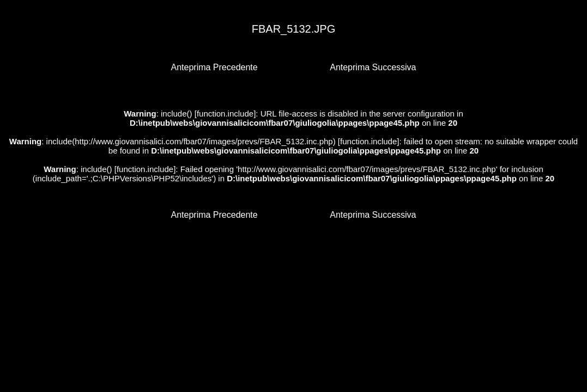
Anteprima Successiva (373, 67)
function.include (225, 114)
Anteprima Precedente (214, 67)
